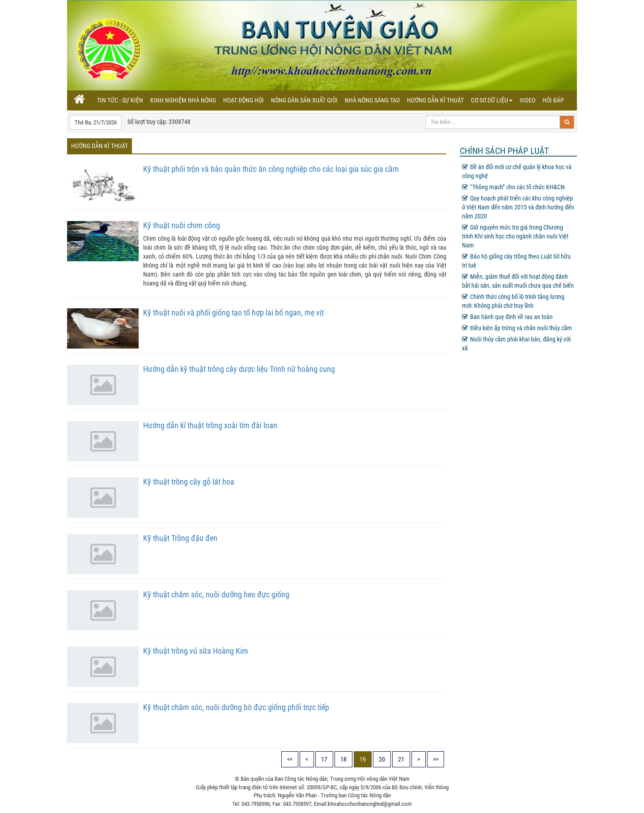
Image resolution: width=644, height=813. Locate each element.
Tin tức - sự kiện (120, 100)
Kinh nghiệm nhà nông (183, 100)
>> (436, 759)
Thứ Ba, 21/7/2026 (96, 122)
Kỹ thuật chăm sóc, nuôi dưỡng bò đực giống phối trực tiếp (236, 707)
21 (401, 759)
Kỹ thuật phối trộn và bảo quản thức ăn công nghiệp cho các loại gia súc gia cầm (271, 169)
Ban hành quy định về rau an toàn (507, 317)
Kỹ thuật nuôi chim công (182, 225)
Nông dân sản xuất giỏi (304, 100)
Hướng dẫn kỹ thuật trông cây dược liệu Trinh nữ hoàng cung (239, 369)
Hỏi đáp (553, 100)
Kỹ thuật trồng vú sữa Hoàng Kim (196, 651)
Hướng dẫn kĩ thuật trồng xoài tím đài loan (210, 425)
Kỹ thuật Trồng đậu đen (180, 538)
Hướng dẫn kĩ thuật (435, 100)
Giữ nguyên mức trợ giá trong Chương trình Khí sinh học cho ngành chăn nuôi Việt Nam (515, 236)
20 (382, 759)
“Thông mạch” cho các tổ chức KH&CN (513, 187)
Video (527, 100)
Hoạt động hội (244, 100)
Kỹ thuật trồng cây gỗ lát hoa (189, 482)
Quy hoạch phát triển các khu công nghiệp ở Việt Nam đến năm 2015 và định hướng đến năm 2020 (518, 207)
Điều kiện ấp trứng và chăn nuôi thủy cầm (517, 328)
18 (343, 759)
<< (290, 759)
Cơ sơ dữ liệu (492, 100)
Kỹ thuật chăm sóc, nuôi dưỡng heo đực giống (216, 594)
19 (363, 759)
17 (324, 759)
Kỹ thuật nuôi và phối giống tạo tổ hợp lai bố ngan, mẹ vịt (233, 313)
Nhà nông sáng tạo (372, 100)
